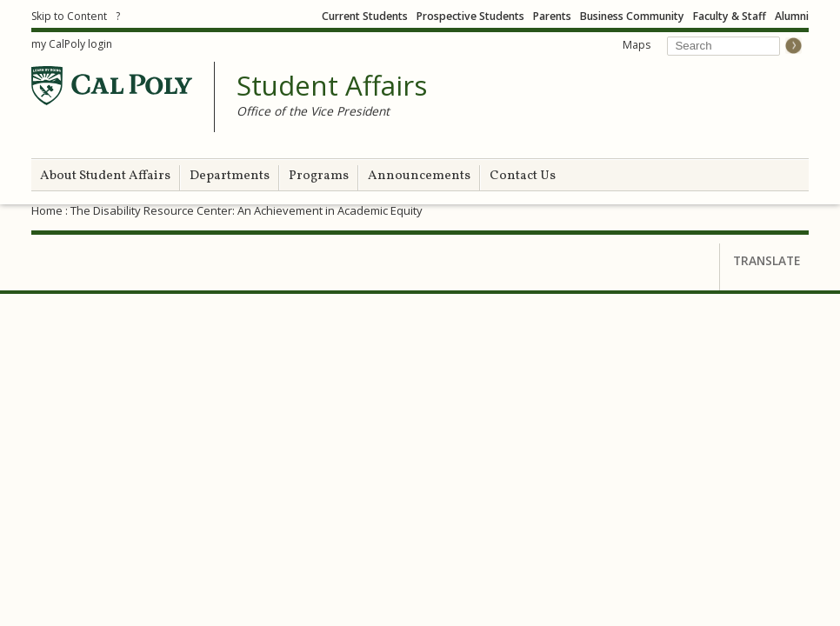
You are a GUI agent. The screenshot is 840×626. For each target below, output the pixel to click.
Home (47, 210)
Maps (637, 45)
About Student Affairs (105, 176)
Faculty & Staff (730, 16)
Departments (230, 176)
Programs (319, 176)
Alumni (792, 16)
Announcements (419, 176)
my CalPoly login (72, 44)
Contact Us (523, 176)
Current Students (365, 16)
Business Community (632, 16)
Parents (552, 16)
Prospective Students (470, 16)
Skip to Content (69, 16)
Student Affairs (332, 86)
